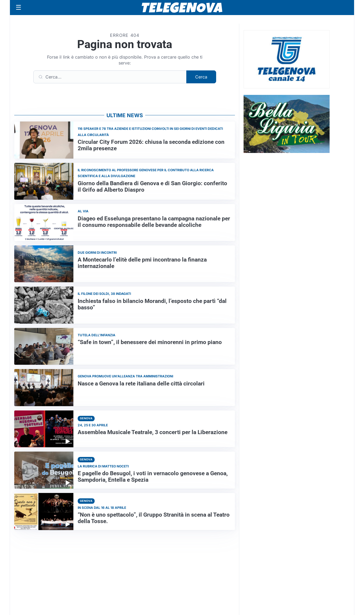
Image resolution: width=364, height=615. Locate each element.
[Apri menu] (19, 8)
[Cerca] (110, 77)
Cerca (201, 77)
